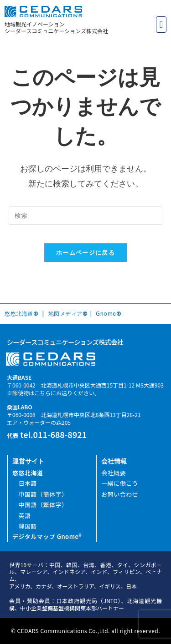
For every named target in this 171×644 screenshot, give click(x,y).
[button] (161, 25)
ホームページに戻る (85, 252)
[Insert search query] (86, 216)
